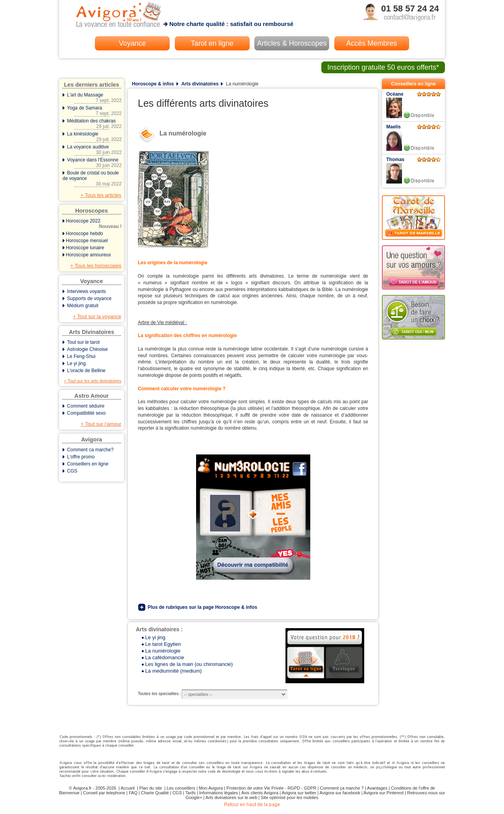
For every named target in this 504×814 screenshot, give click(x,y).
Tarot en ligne (212, 43)
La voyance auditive (92, 150)
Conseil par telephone (104, 793)
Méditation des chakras (92, 124)
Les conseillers (181, 788)
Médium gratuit (82, 306)
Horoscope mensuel (87, 241)
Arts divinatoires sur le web (231, 797)
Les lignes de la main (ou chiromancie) (189, 664)
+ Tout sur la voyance (97, 316)
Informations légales (219, 793)
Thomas (395, 159)
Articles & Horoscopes (292, 43)
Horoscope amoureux (88, 255)
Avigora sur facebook (340, 793)
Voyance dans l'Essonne (92, 163)
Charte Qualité (155, 793)
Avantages (377, 788)
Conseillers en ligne (88, 464)
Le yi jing (76, 363)
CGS (72, 471)
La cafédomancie (165, 657)
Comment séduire (86, 406)
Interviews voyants (86, 291)
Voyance (132, 43)
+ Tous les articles (101, 195)
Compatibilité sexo (86, 413)
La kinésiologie (92, 137)
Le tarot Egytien (163, 644)
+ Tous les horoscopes (96, 266)
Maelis (394, 127)
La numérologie (163, 651)
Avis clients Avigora (260, 793)
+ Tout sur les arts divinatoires (93, 381)
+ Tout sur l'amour (101, 424)
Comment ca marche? (90, 450)
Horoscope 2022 (92, 224)
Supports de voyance (89, 299)
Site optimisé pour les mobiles (289, 797)
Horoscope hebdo (84, 234)
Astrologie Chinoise (87, 349)
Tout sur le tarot (83, 342)
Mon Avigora (211, 788)
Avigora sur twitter (299, 793)
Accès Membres (372, 43)
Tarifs (191, 793)
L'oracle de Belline (86, 371)
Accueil (127, 788)
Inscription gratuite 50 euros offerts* (383, 67)
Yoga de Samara (92, 111)
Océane (395, 94)
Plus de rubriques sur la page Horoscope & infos (202, 607)
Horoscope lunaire (85, 248)
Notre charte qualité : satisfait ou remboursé (231, 24)
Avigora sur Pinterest (384, 793)
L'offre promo (81, 457)
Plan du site (151, 788)
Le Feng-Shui (81, 356)
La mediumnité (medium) (174, 671)
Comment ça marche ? (342, 788)
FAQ (133, 793)
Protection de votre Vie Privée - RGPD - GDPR (271, 788)
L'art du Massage (92, 98)
